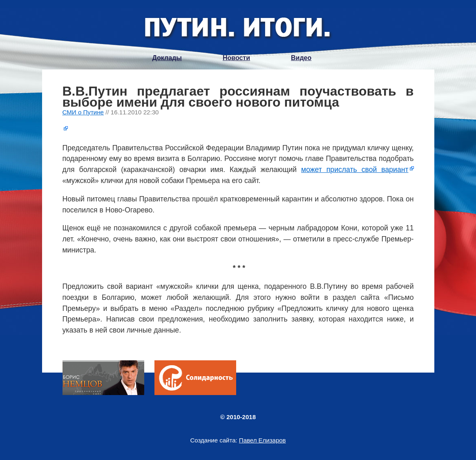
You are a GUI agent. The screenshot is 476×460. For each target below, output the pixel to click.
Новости (236, 58)
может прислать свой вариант (355, 170)
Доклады (167, 58)
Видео (301, 58)
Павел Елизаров (263, 440)
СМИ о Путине (83, 112)
